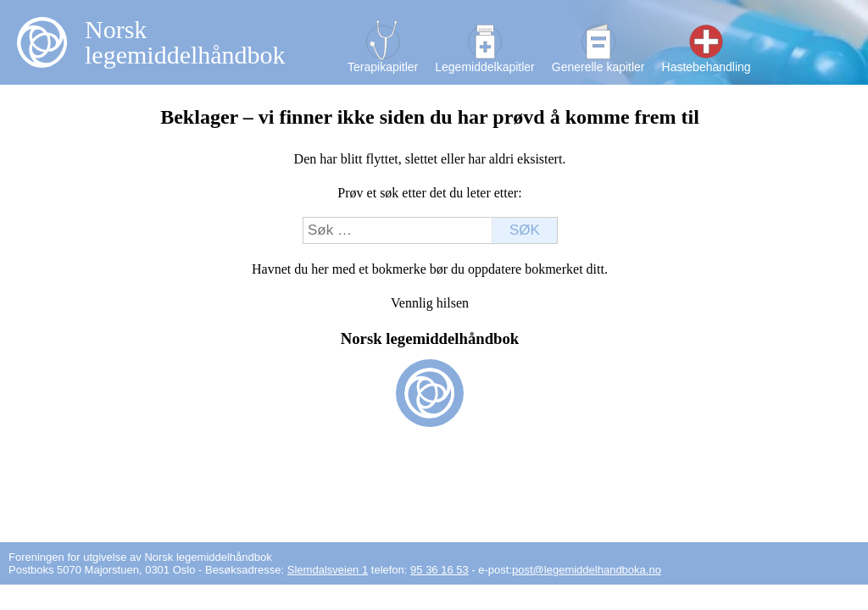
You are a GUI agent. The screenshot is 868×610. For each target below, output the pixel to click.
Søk (525, 230)
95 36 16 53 (440, 570)
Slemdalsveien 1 (328, 570)
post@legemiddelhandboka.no (587, 570)
